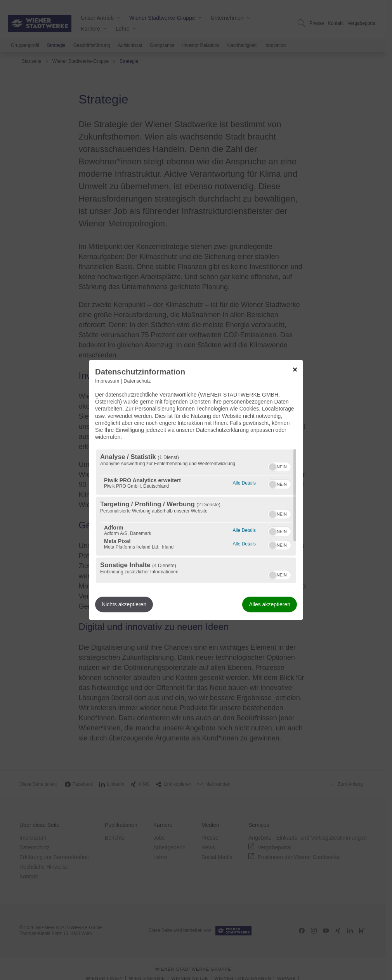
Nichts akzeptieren (124, 605)
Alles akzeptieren (270, 605)
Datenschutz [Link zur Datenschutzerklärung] (137, 381)
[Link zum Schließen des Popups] (295, 369)
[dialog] (196, 490)
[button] (272, 467)
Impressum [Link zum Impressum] (107, 381)
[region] (196, 516)
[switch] (279, 466)
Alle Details (244, 482)
